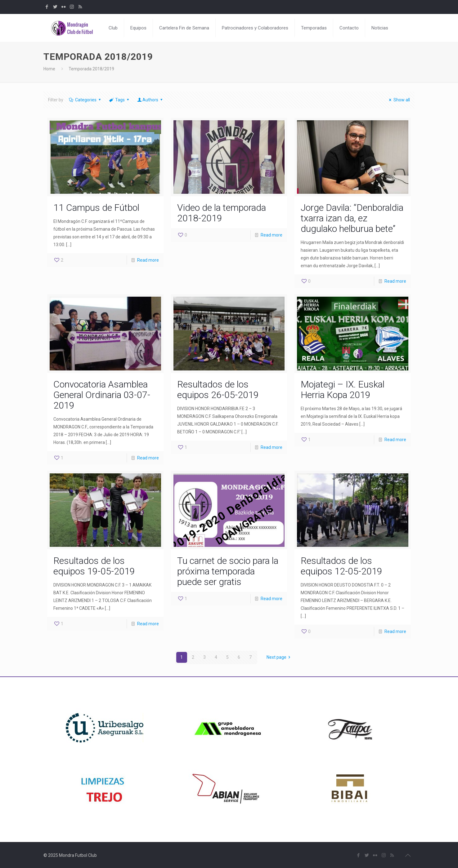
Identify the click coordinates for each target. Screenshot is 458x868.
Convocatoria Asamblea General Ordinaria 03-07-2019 (102, 395)
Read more (148, 260)
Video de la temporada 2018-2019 (222, 213)
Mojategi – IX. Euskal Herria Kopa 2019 (343, 390)
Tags (119, 100)
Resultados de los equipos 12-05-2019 (341, 566)
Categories (85, 100)
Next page (280, 657)
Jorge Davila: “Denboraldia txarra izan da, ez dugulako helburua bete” (352, 218)
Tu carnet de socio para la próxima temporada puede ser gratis (228, 571)
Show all (399, 100)
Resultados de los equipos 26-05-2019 (218, 390)
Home (49, 69)
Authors (150, 100)
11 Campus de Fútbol (96, 208)
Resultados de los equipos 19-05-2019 (94, 566)
